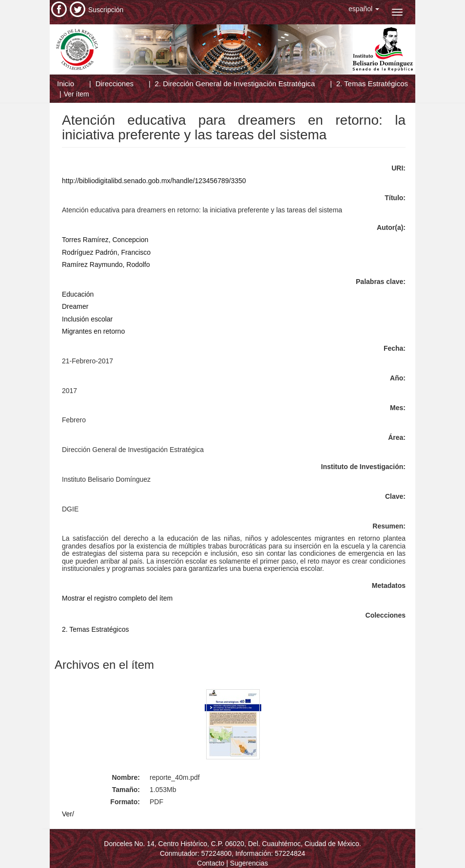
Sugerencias (249, 863)
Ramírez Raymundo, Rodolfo (106, 264)
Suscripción (106, 10)
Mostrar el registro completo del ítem (117, 598)
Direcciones (115, 84)
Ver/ (68, 814)
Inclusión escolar (87, 319)
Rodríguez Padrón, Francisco (106, 252)
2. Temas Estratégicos (372, 84)
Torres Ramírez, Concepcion (105, 240)
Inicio (66, 84)
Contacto (211, 863)
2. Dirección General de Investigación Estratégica (235, 84)
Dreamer (75, 306)
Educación (78, 294)
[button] (364, 9)
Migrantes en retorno (93, 331)
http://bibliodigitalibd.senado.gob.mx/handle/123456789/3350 (154, 181)
